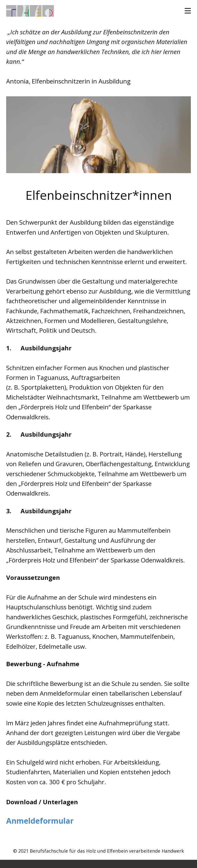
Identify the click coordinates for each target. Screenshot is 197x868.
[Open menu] (188, 11)
